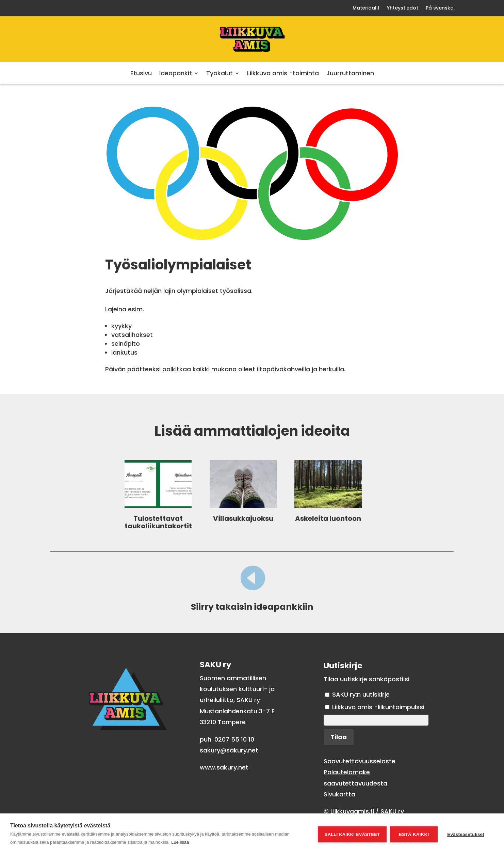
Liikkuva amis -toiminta (283, 74)
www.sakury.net (224, 767)
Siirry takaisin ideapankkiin (252, 607)
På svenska (440, 8)
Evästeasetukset (466, 834)
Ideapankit (176, 74)
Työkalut (220, 74)
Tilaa (339, 737)
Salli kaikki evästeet (352, 834)
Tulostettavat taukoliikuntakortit (158, 522)
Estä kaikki (414, 834)
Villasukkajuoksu (243, 518)
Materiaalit (366, 8)
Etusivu (141, 74)
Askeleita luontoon (328, 518)
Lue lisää (180, 842)
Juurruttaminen (350, 74)
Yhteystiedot (403, 8)
